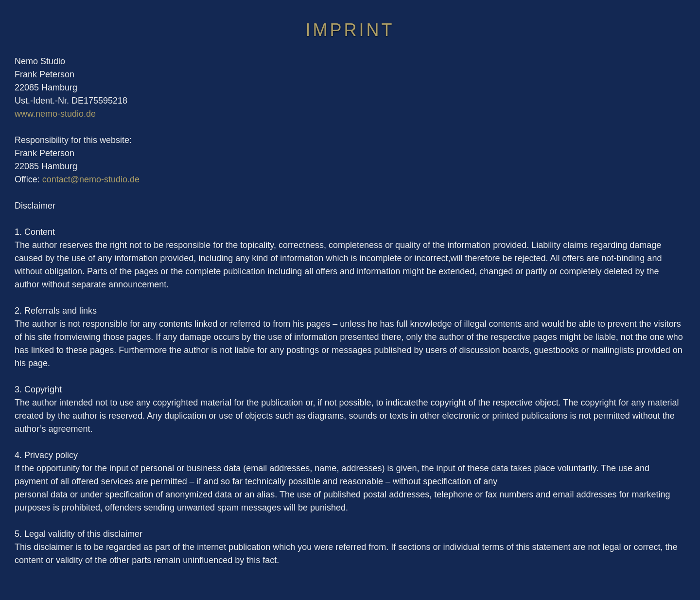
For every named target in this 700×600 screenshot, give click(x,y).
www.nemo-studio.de (55, 114)
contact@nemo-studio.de (91, 179)
